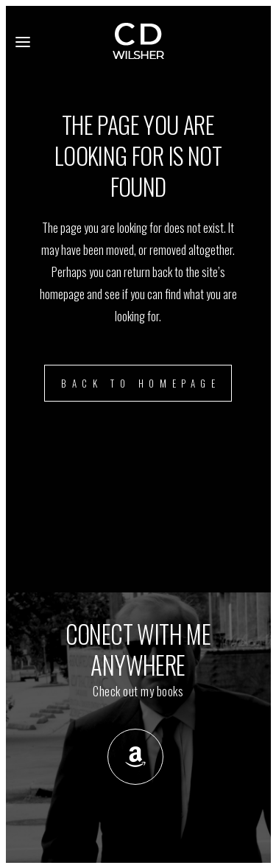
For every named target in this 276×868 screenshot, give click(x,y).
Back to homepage (141, 383)
